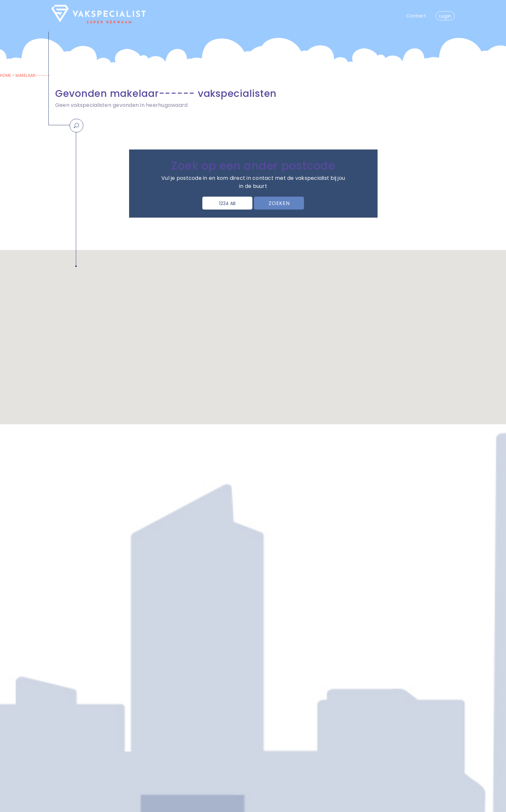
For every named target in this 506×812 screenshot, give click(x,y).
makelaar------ (33, 75)
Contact (416, 16)
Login (445, 16)
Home (5, 75)
